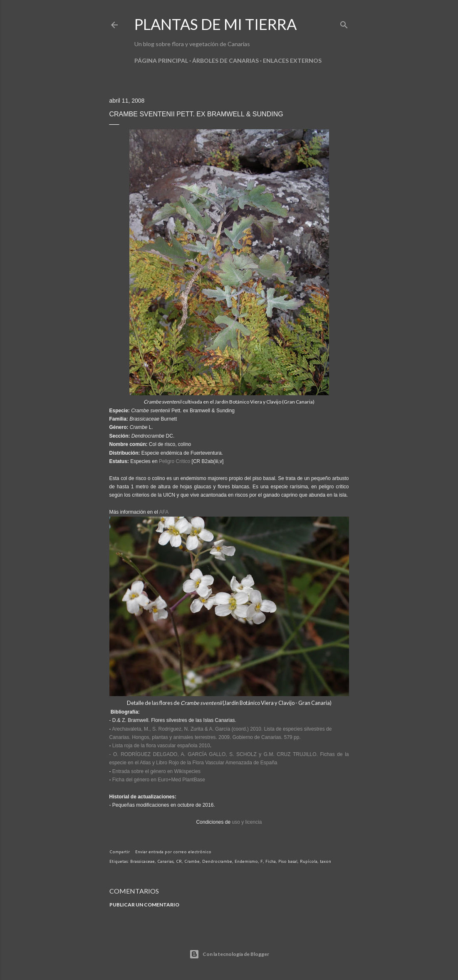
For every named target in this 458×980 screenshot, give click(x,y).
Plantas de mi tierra (215, 24)
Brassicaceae (142, 861)
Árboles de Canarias (225, 60)
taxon (326, 861)
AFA (164, 512)
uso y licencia (247, 822)
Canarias (165, 861)
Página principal (161, 60)
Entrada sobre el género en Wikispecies (156, 771)
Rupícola (309, 861)
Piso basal (288, 861)
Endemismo (246, 861)
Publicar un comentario (144, 905)
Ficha (271, 861)
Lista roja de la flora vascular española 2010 (161, 746)
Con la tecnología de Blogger (229, 954)
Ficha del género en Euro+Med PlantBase (159, 780)
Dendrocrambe (217, 861)
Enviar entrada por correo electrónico (173, 852)
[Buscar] (344, 23)
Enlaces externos (292, 60)
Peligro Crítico (175, 461)
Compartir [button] (120, 852)
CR (179, 861)
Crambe (192, 861)
